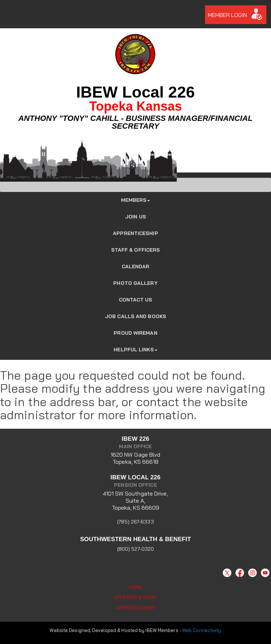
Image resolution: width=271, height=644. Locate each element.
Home (135, 587)
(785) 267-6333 (135, 522)
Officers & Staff (136, 597)
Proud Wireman (135, 333)
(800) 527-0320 (135, 549)
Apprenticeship (135, 233)
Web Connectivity (202, 630)
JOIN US (135, 217)
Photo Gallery (135, 283)
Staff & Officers (136, 250)
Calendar (136, 267)
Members (136, 200)
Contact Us (136, 300)
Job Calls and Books (135, 316)
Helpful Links (135, 350)
